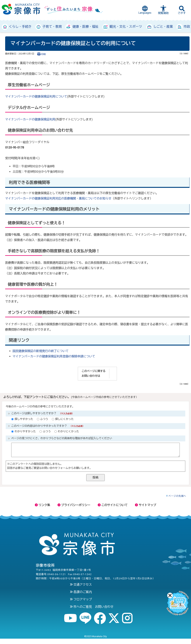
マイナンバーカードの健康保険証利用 (30, 119)
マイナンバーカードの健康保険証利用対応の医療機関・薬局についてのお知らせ (58, 198)
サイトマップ (146, 505)
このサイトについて (113, 505)
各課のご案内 (81, 592)
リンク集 (42, 505)
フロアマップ (81, 599)
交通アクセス (81, 585)
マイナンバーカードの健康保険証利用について (36, 96)
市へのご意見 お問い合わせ (92, 607)
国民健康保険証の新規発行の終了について (41, 351)
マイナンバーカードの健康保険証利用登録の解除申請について (54, 356)
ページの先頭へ (177, 496)
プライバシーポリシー (74, 505)
